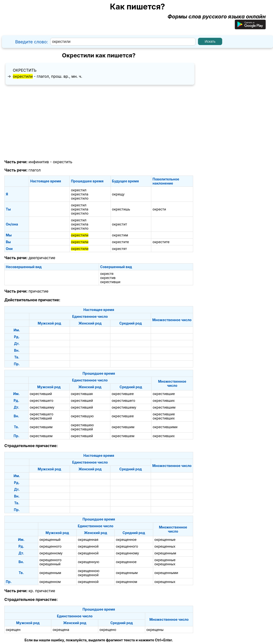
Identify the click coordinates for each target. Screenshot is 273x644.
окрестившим (164, 407)
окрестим (120, 235)
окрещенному (51, 553)
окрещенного (51, 546)
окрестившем (41, 436)
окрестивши (110, 282)
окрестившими (165, 427)
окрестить (25, 70)
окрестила (80, 194)
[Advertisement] (99, 122)
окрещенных (165, 546)
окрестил (79, 190)
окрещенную (89, 562)
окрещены (155, 630)
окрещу (118, 194)
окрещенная (88, 539)
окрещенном (50, 582)
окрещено (108, 630)
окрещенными (166, 573)
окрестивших (164, 400)
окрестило (80, 198)
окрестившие (164, 394)
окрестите (121, 242)
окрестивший (41, 394)
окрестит (120, 224)
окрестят (120, 249)
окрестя (107, 274)
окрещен (13, 630)
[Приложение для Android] (250, 27)
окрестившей (82, 400)
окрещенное (126, 539)
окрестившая (82, 394)
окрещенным (165, 553)
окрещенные (165, 539)
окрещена (61, 630)
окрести (159, 209)
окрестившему (42, 407)
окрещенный (50, 539)
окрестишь (121, 209)
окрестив (108, 278)
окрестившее (123, 394)
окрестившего (42, 400)
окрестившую (82, 416)
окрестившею (82, 425)
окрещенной (88, 546)
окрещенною (89, 571)
